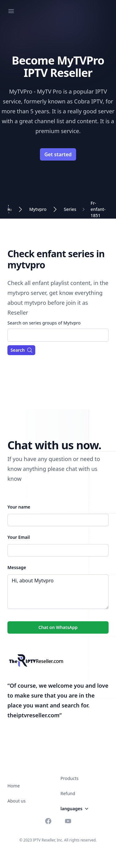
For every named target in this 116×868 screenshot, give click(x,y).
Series (70, 209)
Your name (19, 507)
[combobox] (58, 335)
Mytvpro (38, 209)
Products (70, 778)
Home (14, 786)
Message (17, 567)
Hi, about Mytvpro (58, 592)
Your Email (19, 537)
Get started (58, 154)
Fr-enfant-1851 (98, 209)
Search (22, 350)
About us (17, 801)
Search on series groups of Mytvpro (44, 323)
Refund (68, 793)
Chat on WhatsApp (58, 627)
